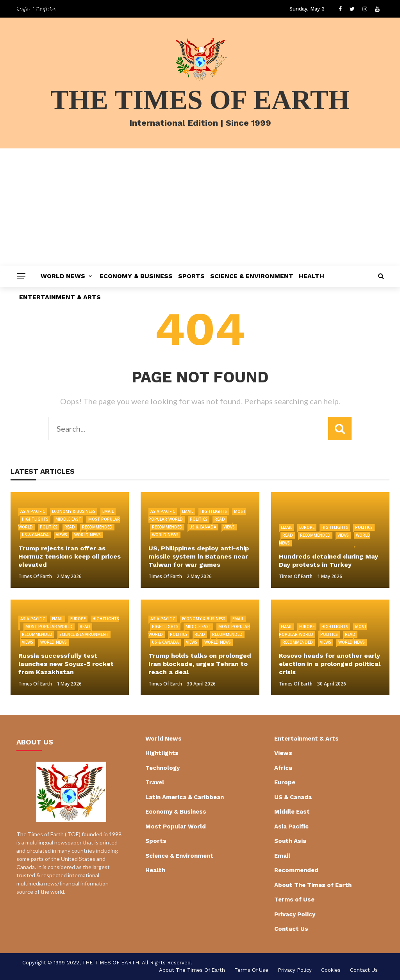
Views (62, 535)
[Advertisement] (200, 207)
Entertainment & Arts (60, 297)
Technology (162, 768)
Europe (307, 527)
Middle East (68, 519)
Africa (283, 768)
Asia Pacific (33, 511)
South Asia (290, 841)
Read (70, 527)
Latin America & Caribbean (185, 797)
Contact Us (291, 929)
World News (63, 276)
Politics (49, 527)
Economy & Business (136, 276)
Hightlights (35, 519)
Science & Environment (252, 276)
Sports (191, 276)
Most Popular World (49, 627)
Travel (155, 782)
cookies (331, 970)
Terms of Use (294, 900)
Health (312, 276)
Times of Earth (35, 576)
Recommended (97, 527)
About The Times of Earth (313, 885)
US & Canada (35, 535)
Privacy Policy (295, 914)
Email (108, 511)
